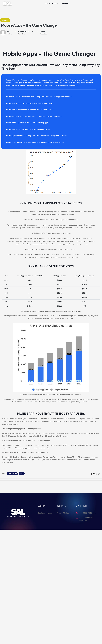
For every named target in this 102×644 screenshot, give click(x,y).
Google (8, 460)
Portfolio (56, 3)
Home (48, 3)
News (22, 474)
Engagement (12, 474)
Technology (5, 20)
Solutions (65, 3)
